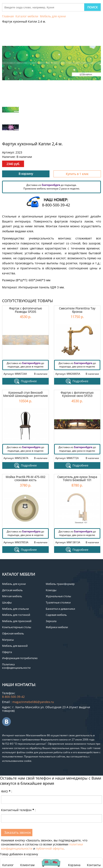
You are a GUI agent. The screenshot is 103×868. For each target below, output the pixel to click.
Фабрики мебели (57, 627)
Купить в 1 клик (77, 174)
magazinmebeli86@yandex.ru (33, 702)
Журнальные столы (58, 596)
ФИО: (7, 791)
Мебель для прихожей (17, 621)
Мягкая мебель (12, 596)
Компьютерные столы (17, 627)
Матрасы (8, 640)
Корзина (74, 863)
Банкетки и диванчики (60, 609)
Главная (8, 16)
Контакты (94, 865)
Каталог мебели (27, 16)
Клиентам (27, 865)
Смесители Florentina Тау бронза (77, 310)
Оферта (7, 652)
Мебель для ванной (15, 646)
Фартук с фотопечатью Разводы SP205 (25, 310)
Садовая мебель (56, 615)
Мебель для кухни (53, 16)
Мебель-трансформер (60, 584)
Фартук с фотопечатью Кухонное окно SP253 (77, 394)
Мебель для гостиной (16, 615)
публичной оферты (50, 848)
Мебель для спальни (15, 609)
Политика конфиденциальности (16, 666)
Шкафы (7, 602)
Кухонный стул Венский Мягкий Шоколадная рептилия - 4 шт (25, 396)
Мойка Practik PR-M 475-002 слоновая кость (25, 478)
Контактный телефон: (18, 810)
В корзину (26, 174)
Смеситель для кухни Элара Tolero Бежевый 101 (77, 478)
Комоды (51, 590)
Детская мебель (12, 590)
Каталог (8, 865)
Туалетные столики (58, 602)
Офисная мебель (13, 633)
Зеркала (51, 621)
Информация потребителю (20, 658)
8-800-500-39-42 (56, 205)
